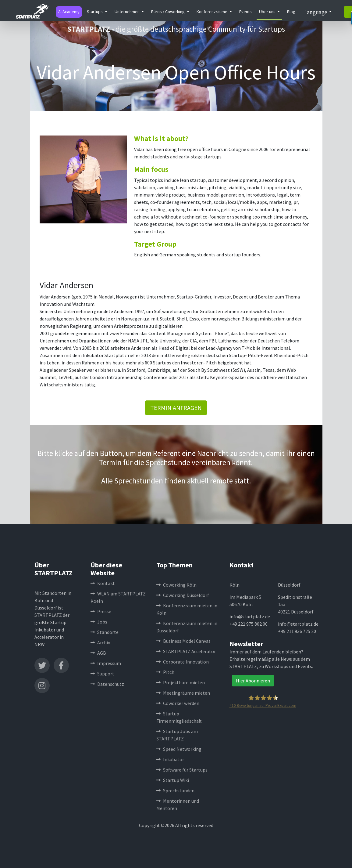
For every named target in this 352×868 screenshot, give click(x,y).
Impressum (106, 663)
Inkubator (170, 759)
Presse (101, 611)
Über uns (268, 12)
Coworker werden (178, 703)
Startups (95, 12)
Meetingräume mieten (183, 693)
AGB (98, 653)
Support (102, 674)
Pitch (165, 672)
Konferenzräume (212, 12)
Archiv (100, 642)
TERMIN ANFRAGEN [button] (176, 408)
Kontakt (103, 583)
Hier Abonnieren (253, 681)
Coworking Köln (176, 585)
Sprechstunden (175, 790)
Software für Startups (182, 770)
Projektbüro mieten (181, 682)
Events (245, 12)
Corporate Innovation (183, 662)
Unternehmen (128, 12)
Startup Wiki (173, 780)
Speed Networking (179, 749)
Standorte (105, 632)
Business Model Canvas (183, 641)
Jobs (99, 622)
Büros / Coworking (168, 12)
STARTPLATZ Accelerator (186, 651)
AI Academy (69, 12)
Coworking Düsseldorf (183, 595)
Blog (291, 12)
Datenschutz (107, 684)
